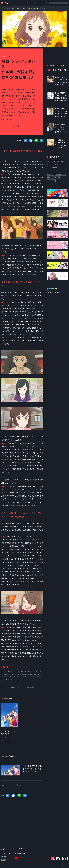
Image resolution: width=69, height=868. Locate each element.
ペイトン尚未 (57, 177)
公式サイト (5, 737)
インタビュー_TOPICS (54, 162)
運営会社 (4, 860)
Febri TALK (17, 3)
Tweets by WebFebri (53, 293)
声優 (63, 162)
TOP (3, 8)
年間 (65, 70)
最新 (49, 70)
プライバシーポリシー (8, 853)
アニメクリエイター (53, 168)
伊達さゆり (51, 174)
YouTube (21, 858)
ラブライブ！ (52, 180)
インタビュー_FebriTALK (54, 165)
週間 (54, 70)
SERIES (44, 3)
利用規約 (4, 857)
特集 (8, 8)
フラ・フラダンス (8, 126)
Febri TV (35, 3)
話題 (49, 177)
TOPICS (27, 3)
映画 (16, 126)
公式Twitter (6, 740)
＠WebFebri (21, 854)
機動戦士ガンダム (61, 174)
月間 (60, 70)
